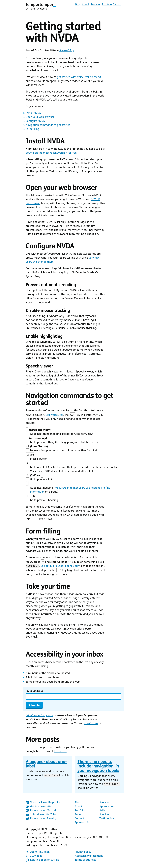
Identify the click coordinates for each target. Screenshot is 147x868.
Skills (102, 811)
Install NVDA (33, 113)
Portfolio (107, 5)
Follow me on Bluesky (41, 819)
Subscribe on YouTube (41, 815)
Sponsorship (82, 823)
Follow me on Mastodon (42, 811)
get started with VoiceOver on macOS (80, 77)
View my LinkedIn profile (43, 803)
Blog (78, 5)
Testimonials (107, 819)
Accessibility (67, 51)
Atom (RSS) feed (38, 853)
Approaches (107, 807)
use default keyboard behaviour (59, 566)
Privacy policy (83, 853)
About (86, 5)
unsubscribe (91, 724)
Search (117, 5)
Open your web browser (40, 117)
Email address (34, 692)
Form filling (32, 129)
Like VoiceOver (55, 415)
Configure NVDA (35, 121)
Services (95, 5)
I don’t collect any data (39, 716)
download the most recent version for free (51, 153)
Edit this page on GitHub (42, 861)
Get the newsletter (39, 807)
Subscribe (34, 706)
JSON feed (34, 857)
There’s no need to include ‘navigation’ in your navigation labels (98, 767)
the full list (60, 752)
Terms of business (85, 861)
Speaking (105, 815)
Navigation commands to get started (48, 125)
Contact (80, 819)
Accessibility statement (89, 857)
